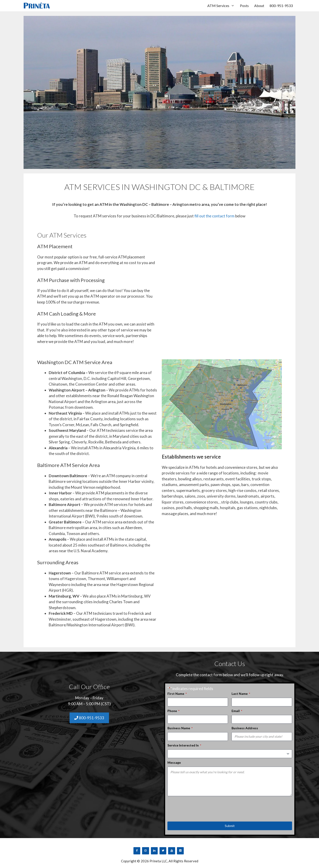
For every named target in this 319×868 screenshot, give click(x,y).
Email (237, 711)
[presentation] (202, 807)
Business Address (245, 728)
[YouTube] (172, 851)
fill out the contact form (214, 216)
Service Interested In (184, 745)
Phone (173, 711)
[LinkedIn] (154, 851)
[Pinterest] (180, 851)
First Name (177, 694)
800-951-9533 (281, 6)
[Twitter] (163, 851)
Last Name (241, 694)
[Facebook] (137, 851)
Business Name (180, 728)
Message (174, 762)
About (259, 6)
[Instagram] (145, 851)
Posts (244, 6)
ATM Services (222, 6)
